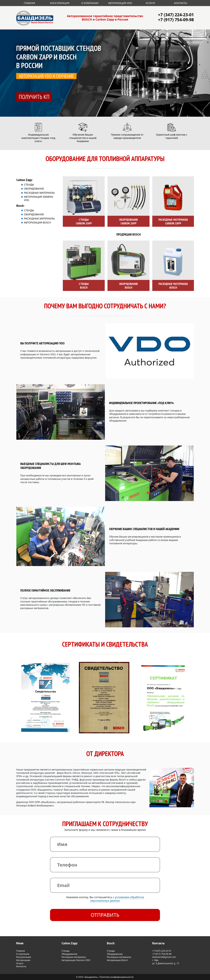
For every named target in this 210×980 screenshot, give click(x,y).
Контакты (181, 3)
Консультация (60, 3)
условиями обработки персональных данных (117, 899)
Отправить (105, 915)
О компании (23, 954)
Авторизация (23, 960)
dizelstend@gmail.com (164, 957)
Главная (29, 3)
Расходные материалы (39, 193)
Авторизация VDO (120, 3)
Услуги (150, 3)
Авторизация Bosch (38, 222)
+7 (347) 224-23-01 (176, 15)
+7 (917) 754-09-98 (176, 20)
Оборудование (34, 189)
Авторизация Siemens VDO (76, 960)
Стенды (29, 185)
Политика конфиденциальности (116, 977)
